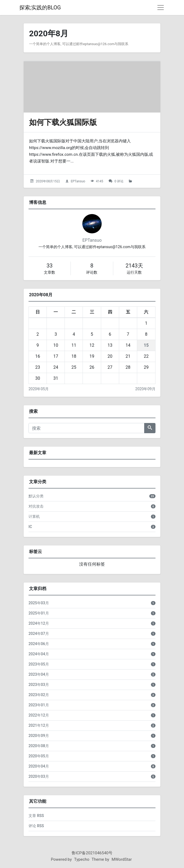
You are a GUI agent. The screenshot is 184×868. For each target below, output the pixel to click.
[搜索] (86, 428)
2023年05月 (39, 664)
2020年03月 (39, 776)
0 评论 (119, 181)
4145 (100, 181)
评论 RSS (36, 826)
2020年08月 (39, 746)
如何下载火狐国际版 (63, 122)
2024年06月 (39, 644)
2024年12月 (39, 623)
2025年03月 (39, 603)
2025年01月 (39, 613)
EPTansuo (78, 181)
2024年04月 (39, 654)
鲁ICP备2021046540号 (92, 853)
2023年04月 (39, 674)
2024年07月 (39, 634)
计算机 (34, 516)
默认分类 (36, 496)
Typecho (82, 859)
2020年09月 (145, 389)
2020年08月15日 (48, 181)
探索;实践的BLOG (40, 8)
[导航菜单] (161, 8)
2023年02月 (39, 695)
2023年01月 (39, 705)
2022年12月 (39, 715)
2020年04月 (39, 766)
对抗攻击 (36, 506)
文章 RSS (36, 816)
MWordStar (122, 859)
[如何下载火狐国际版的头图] (92, 87)
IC (30, 527)
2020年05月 (39, 389)
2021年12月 (39, 725)
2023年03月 (39, 685)
